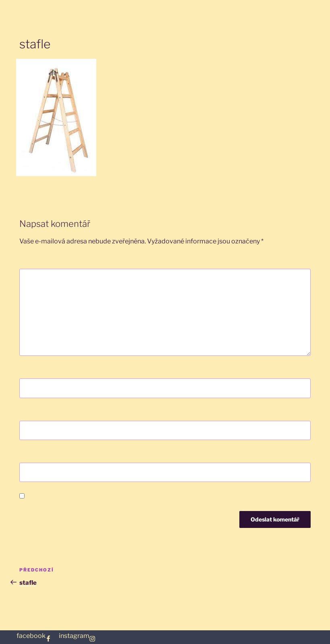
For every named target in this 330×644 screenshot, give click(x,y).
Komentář (37, 261)
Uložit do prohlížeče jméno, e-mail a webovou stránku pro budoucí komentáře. (146, 496)
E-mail (31, 412)
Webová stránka (45, 454)
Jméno (32, 370)
